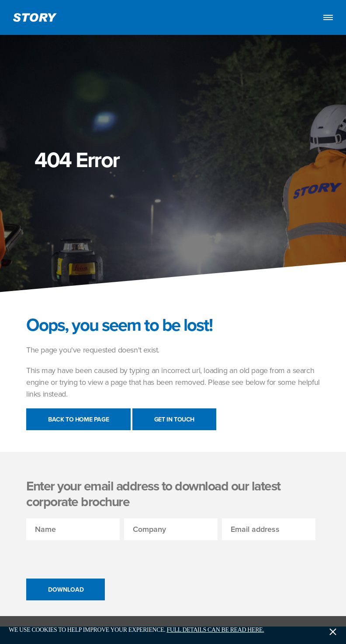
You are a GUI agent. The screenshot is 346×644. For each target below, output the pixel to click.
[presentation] (93, 557)
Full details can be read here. (216, 630)
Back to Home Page (78, 419)
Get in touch (174, 419)
